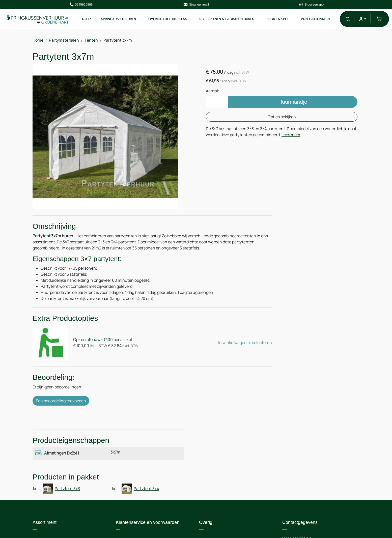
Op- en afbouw (134, 495)
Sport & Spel (281, 20)
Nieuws (128, 485)
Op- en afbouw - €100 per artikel (99, 341)
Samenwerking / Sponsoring (230, 485)
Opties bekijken (264, 119)
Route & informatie (221, 475)
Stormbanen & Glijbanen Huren (230, 20)
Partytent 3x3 (289, 278)
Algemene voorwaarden (143, 515)
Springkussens (51, 465)
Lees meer (250, 143)
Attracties (47, 485)
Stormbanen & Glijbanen (60, 475)
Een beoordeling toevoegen (61, 401)
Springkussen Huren (122, 20)
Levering (129, 475)
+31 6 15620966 (315, 485)
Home (38, 41)
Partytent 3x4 (345, 278)
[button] (350, 20)
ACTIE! (90, 20)
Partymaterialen (319, 20)
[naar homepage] (41, 20)
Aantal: (218, 93)
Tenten (91, 41)
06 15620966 (85, 5)
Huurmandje (275, 104)
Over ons (129, 465)
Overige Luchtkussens (171, 20)
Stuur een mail (196, 5)
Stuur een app (307, 5)
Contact (212, 465)
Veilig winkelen (134, 505)
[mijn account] (364, 20)
